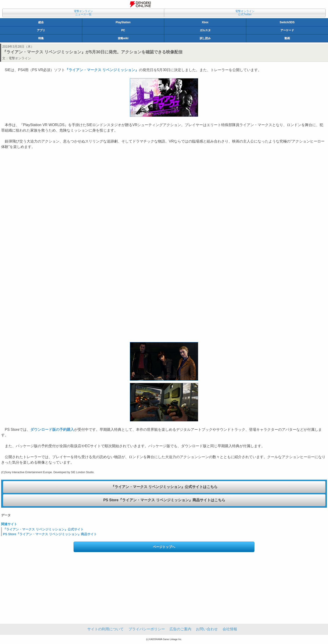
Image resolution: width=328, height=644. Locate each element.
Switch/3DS (287, 22)
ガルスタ (205, 30)
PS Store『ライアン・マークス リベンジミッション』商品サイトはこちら (164, 500)
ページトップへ (164, 547)
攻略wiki (123, 38)
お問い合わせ (207, 629)
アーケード (287, 30)
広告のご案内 (180, 629)
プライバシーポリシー (147, 629)
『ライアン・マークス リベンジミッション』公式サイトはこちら (164, 487)
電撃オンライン (20, 58)
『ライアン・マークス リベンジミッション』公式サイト (43, 529)
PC (123, 30)
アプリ (41, 30)
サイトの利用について (105, 629)
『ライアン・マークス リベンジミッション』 (102, 70)
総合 (41, 22)
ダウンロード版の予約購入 (52, 430)
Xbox (205, 22)
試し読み (205, 38)
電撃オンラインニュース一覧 (83, 13)
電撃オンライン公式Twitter (245, 13)
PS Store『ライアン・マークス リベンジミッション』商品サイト (50, 534)
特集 (41, 38)
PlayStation (123, 22)
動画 (287, 38)
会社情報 (230, 629)
